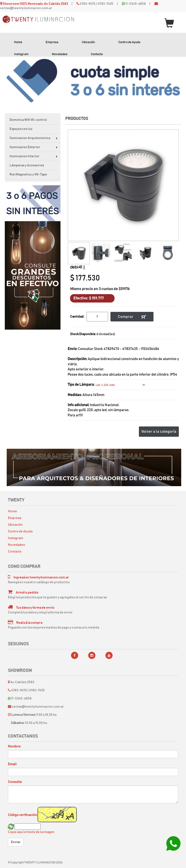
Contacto (97, 54)
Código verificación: (23, 815)
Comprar (132, 317)
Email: (12, 764)
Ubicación (88, 42)
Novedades (60, 54)
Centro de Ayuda (129, 42)
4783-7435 (105, 4)
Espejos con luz (21, 129)
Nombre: (14, 746)
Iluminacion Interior (35, 158)
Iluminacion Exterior (35, 149)
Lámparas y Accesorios (27, 165)
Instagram (21, 54)
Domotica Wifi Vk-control (28, 120)
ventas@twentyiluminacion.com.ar (26, 8)
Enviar (16, 842)
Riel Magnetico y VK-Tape (28, 175)
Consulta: (15, 782)
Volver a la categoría (159, 431)
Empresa (52, 42)
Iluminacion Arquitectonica (35, 140)
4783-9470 (88, 4)
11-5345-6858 (136, 4)
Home (18, 42)
